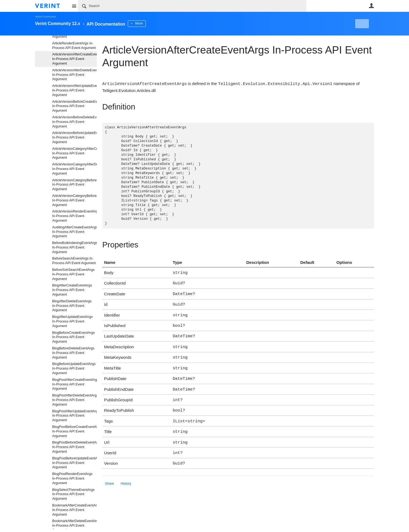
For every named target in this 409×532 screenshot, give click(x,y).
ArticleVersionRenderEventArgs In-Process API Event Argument (75, 216)
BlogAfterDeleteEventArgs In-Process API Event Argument (72, 306)
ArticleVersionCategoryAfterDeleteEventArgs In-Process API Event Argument (75, 169)
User (371, 6)
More (153, 23)
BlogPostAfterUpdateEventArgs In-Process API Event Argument (75, 416)
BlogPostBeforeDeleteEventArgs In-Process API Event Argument (75, 447)
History (126, 473)
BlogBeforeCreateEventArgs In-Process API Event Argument (73, 337)
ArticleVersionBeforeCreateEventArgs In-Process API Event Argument (75, 106)
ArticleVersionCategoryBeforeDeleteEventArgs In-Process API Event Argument (75, 200)
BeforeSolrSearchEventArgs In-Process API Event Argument (73, 274)
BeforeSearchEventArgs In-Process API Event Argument (74, 261)
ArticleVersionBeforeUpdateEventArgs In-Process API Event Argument (75, 137)
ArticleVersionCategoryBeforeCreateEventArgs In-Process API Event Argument (75, 185)
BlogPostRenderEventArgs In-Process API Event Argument (72, 478)
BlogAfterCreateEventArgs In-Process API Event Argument (72, 290)
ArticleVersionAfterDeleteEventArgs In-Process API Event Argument (75, 75)
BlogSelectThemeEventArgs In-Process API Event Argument (73, 494)
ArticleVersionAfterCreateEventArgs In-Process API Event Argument (75, 59)
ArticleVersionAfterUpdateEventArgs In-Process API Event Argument (75, 90)
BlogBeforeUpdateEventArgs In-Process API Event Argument (74, 368)
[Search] (192, 6)
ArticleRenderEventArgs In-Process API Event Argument (74, 46)
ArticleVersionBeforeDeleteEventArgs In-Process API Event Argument (75, 122)
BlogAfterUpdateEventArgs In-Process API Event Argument (73, 321)
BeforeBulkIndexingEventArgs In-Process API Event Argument (75, 247)
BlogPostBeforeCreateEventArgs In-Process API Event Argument (75, 431)
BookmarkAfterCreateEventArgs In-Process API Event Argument (75, 510)
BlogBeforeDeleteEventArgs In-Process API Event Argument (73, 353)
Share (110, 473)
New (362, 24)
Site (74, 6)
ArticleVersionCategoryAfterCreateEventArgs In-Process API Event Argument (75, 153)
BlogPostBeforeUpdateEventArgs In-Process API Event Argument (75, 463)
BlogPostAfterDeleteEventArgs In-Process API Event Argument (75, 400)
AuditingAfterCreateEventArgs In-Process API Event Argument (75, 232)
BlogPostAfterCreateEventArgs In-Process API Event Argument (75, 384)
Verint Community (45, 17)
